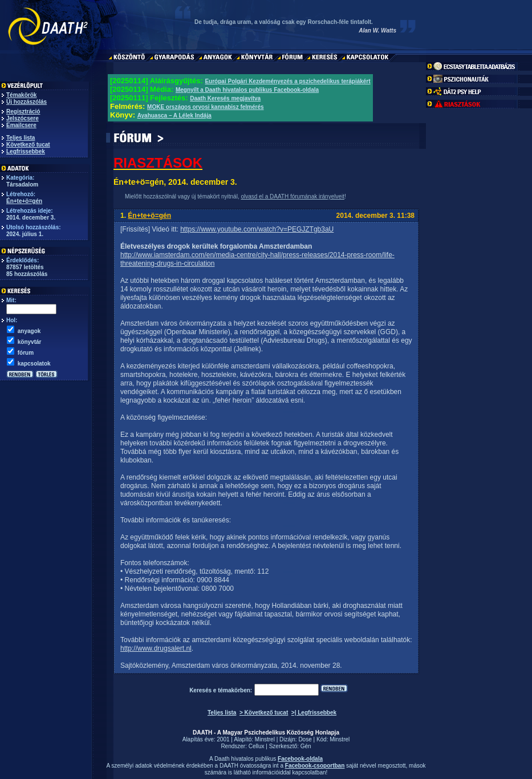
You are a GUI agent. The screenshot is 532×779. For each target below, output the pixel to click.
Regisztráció (23, 111)
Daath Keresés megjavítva (225, 98)
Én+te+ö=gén (24, 201)
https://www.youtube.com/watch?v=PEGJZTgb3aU (257, 229)
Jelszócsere (23, 118)
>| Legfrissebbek (314, 713)
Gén (306, 746)
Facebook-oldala (300, 759)
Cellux (257, 746)
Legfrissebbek (26, 151)
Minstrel (265, 739)
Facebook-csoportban (315, 766)
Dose (305, 739)
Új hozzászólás (27, 102)
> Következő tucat (264, 713)
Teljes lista (21, 138)
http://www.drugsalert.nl (156, 648)
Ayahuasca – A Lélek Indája (174, 115)
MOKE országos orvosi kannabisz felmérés (206, 107)
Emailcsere (21, 125)
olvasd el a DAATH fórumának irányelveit (293, 196)
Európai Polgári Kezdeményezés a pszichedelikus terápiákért (287, 81)
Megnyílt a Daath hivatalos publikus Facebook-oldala (247, 90)
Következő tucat (28, 145)
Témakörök (21, 95)
